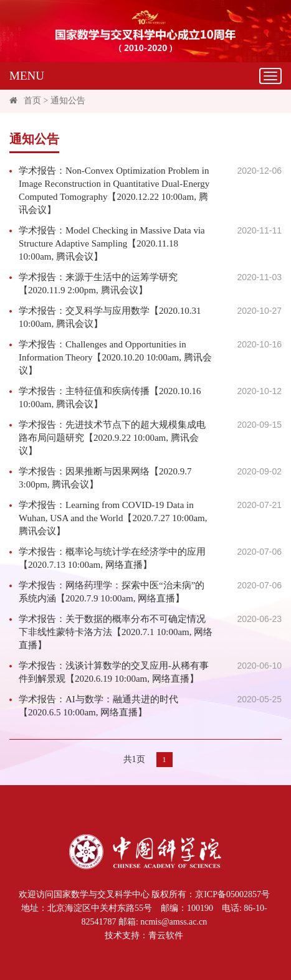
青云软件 (166, 935)
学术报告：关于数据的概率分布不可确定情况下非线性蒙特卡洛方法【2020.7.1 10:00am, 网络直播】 (116, 632)
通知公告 (68, 101)
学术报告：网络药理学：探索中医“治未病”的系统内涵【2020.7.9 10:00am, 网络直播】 (112, 592)
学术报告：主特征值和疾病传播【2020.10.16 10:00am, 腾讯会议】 (110, 398)
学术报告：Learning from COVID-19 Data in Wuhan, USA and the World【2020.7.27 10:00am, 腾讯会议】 (113, 518)
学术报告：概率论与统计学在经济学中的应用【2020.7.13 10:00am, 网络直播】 (112, 558)
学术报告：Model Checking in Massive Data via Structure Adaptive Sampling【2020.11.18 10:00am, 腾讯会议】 (112, 243)
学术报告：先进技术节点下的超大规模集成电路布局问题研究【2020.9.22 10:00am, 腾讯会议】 (112, 438)
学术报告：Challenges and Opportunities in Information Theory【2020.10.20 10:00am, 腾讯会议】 (115, 357)
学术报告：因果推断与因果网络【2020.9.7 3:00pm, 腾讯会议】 (105, 478)
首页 (32, 101)
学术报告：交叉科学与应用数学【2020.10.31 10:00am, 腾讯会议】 (110, 317)
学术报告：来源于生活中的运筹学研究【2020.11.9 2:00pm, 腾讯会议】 (98, 284)
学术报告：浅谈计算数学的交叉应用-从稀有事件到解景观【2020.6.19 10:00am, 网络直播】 (114, 672)
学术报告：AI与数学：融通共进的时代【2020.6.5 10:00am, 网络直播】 (98, 706)
